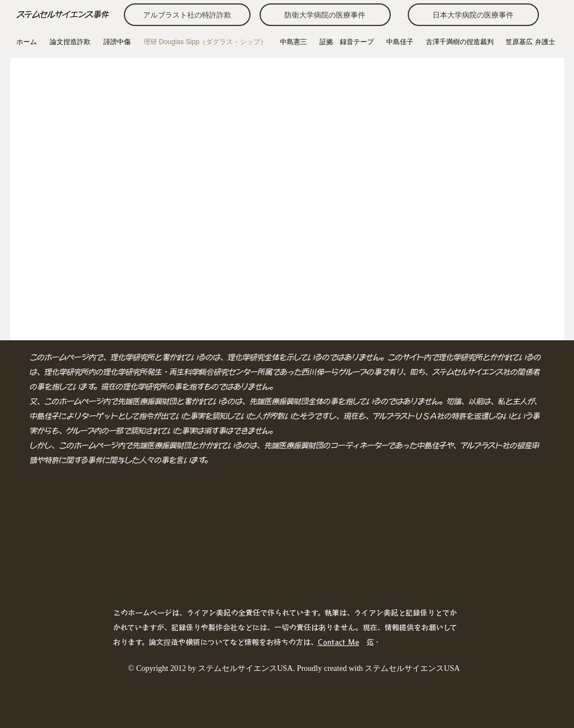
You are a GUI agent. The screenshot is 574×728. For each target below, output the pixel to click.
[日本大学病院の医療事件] (473, 15)
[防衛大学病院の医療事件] (325, 15)
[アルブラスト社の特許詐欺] (187, 15)
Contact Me (338, 642)
